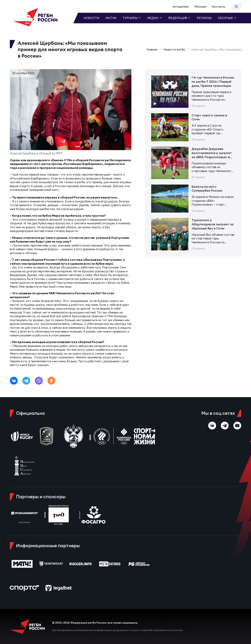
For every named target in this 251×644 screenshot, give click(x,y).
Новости (91, 18)
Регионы (204, 18)
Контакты (219, 7)
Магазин (200, 7)
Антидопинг (181, 7)
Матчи (111, 18)
